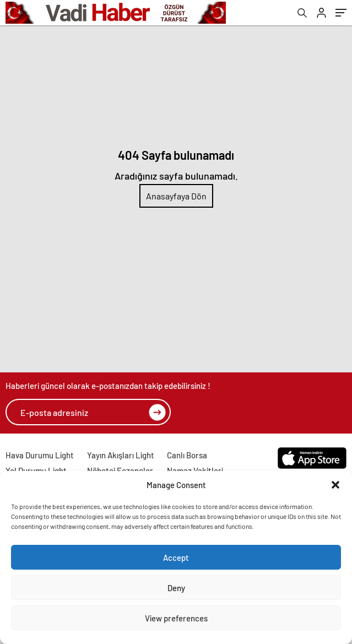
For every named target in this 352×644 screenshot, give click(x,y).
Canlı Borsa (187, 455)
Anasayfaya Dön (176, 196)
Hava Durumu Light (40, 455)
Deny (176, 588)
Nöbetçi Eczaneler (120, 470)
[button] (335, 485)
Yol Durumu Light (36, 470)
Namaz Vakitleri (195, 470)
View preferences (176, 618)
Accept (176, 558)
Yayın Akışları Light (121, 455)
